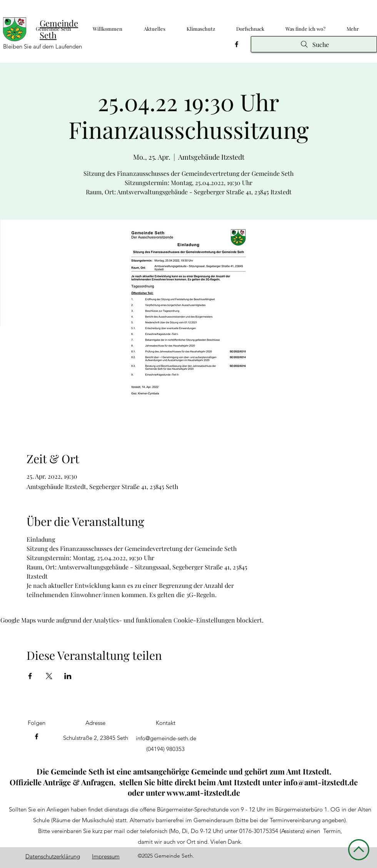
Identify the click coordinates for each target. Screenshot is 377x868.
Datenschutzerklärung (53, 856)
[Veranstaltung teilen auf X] (49, 676)
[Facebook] (237, 44)
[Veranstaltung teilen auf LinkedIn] (68, 676)
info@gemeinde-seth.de (166, 738)
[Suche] (314, 44)
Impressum (106, 856)
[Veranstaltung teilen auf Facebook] (30, 676)
